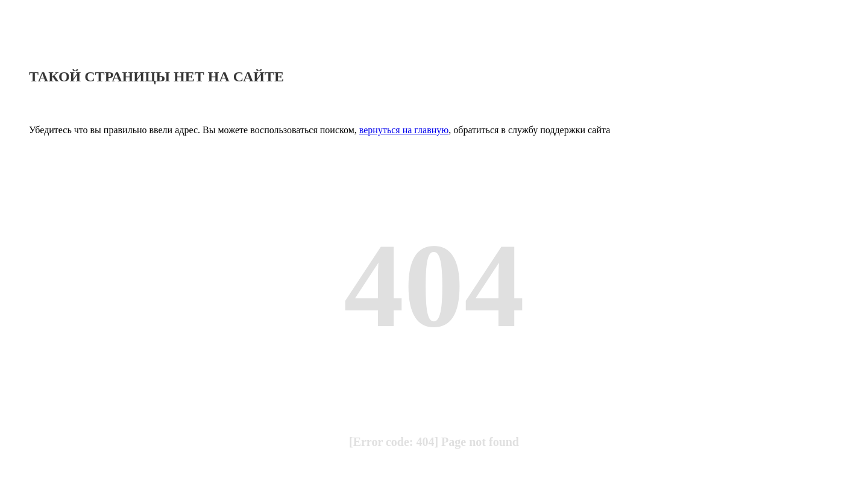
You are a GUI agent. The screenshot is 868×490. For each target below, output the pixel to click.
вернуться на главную (404, 130)
